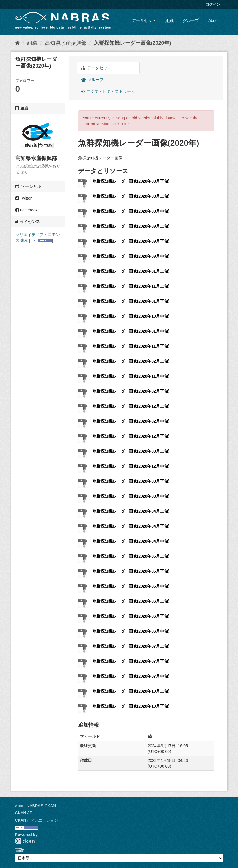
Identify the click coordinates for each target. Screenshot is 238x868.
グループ (191, 20)
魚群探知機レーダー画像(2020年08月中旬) (131, 211)
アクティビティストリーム (108, 91)
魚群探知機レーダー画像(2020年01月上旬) (131, 271)
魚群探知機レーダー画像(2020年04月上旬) (131, 511)
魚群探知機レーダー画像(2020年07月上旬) (131, 646)
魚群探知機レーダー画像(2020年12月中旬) (131, 466)
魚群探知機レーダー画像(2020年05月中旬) (131, 586)
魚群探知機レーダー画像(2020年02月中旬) (131, 421)
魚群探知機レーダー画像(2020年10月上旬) (131, 691)
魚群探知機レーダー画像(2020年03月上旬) (131, 451)
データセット (144, 20)
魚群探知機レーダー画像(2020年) (132, 43)
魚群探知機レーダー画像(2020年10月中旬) (131, 316)
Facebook (26, 210)
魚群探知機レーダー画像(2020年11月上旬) (131, 286)
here (125, 124)
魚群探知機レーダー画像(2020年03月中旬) (131, 496)
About (214, 20)
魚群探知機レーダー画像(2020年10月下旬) (131, 706)
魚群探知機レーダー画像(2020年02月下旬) (131, 391)
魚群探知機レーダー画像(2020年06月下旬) (131, 616)
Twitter (24, 198)
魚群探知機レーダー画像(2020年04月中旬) (131, 541)
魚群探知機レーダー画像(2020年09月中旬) (131, 256)
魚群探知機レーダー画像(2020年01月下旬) (131, 301)
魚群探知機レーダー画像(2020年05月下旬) (131, 571)
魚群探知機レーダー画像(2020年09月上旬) (131, 226)
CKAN (25, 841)
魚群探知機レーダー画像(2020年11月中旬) (131, 376)
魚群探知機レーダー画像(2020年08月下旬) (131, 181)
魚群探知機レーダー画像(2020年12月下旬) (131, 436)
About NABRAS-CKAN (36, 806)
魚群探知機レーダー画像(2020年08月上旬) (131, 196)
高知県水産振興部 (66, 43)
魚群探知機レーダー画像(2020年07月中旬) (131, 676)
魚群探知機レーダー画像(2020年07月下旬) (131, 661)
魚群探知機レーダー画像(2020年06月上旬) (131, 601)
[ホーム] (17, 43)
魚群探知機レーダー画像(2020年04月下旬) (131, 526)
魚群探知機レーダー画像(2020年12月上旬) (131, 406)
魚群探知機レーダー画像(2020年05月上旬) (131, 556)
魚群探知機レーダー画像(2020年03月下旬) (131, 481)
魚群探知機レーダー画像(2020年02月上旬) (131, 361)
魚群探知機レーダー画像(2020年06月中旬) (131, 631)
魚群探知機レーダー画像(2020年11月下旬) (131, 346)
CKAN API (24, 813)
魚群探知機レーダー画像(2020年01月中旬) (131, 331)
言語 (19, 850)
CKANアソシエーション (37, 820)
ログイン (213, 4)
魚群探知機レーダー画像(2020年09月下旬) (131, 241)
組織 (169, 20)
